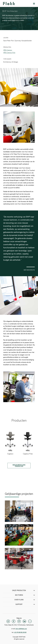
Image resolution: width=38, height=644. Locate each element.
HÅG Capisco (8, 50)
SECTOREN (25, 595)
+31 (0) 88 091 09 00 (20, 632)
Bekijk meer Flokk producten (19, 466)
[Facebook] (14, 621)
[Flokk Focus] (30, 621)
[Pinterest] (19, 621)
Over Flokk (25, 600)
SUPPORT (25, 604)
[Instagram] (8, 621)
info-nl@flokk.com (21, 629)
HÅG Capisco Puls (9, 53)
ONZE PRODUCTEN (24, 590)
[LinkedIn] (24, 621)
